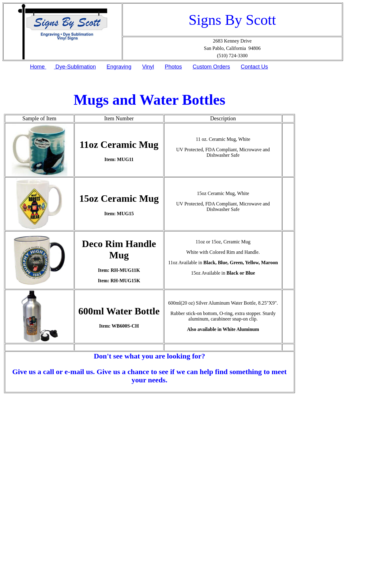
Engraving (119, 67)
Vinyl (148, 67)
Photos (173, 67)
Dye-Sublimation (75, 67)
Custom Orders (211, 67)
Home (38, 67)
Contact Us (254, 67)
